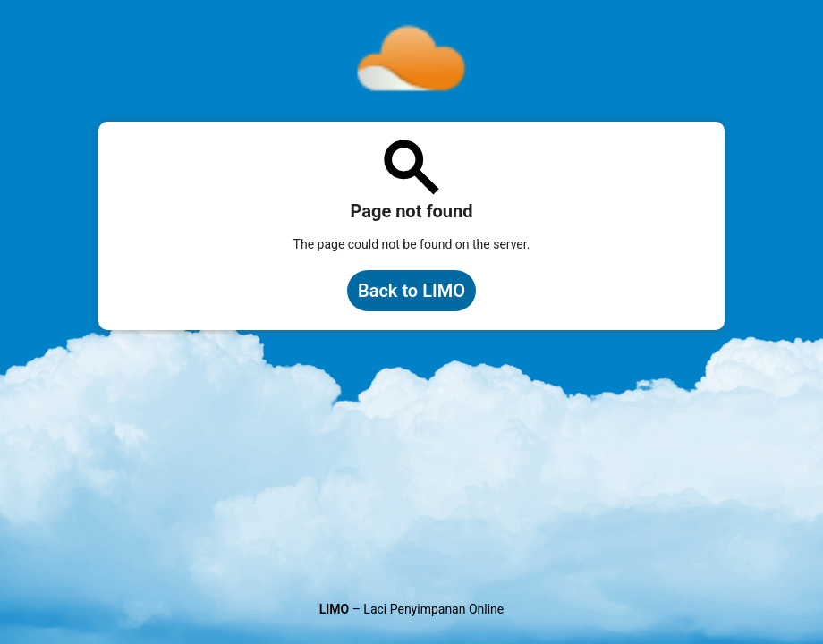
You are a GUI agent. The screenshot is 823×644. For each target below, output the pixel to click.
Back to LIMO (411, 291)
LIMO (335, 609)
